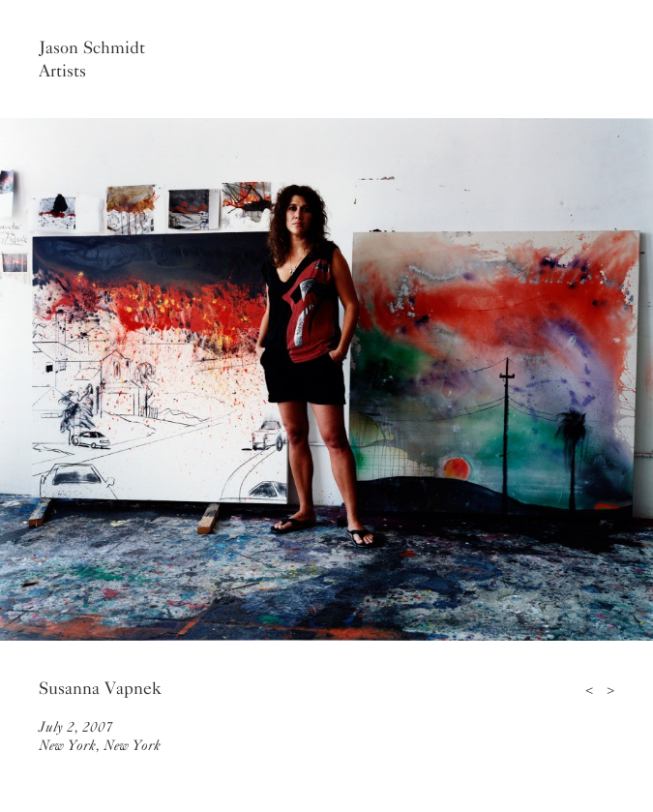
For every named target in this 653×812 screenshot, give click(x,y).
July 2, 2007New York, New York (100, 736)
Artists (62, 71)
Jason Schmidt (92, 47)
